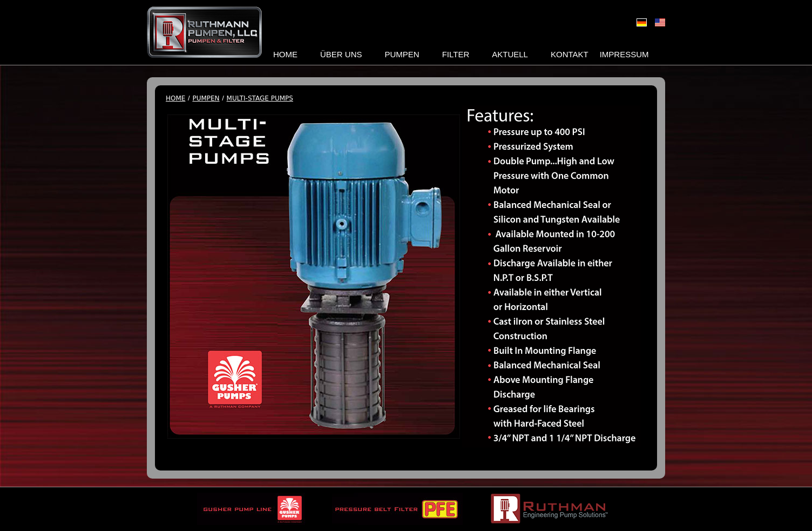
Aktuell (510, 54)
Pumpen (402, 54)
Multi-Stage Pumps (260, 99)
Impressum (624, 54)
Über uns (341, 54)
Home (285, 54)
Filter (456, 54)
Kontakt (570, 54)
